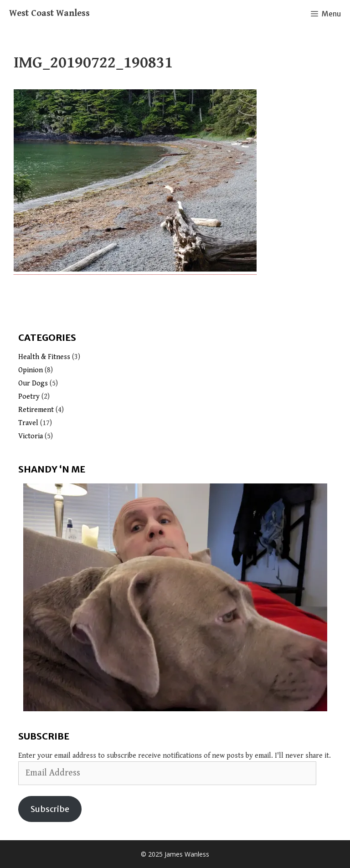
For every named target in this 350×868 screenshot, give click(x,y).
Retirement (36, 410)
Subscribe (50, 809)
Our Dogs (33, 383)
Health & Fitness (44, 357)
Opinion (31, 370)
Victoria (31, 436)
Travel (28, 423)
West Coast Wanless (49, 13)
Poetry (29, 397)
